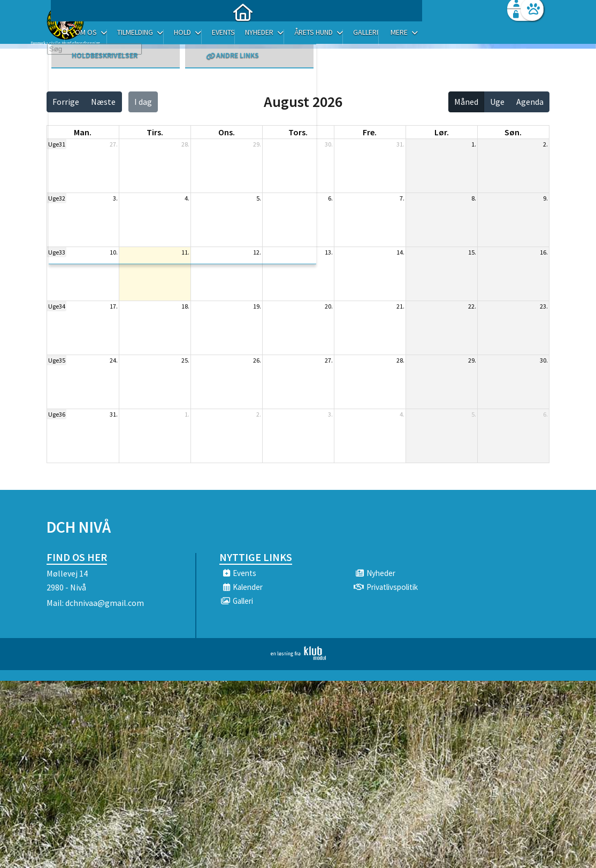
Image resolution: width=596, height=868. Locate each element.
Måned (466, 102)
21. (400, 306)
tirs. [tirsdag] (155, 132)
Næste (103, 102)
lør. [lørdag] (442, 132)
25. (185, 360)
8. (474, 198)
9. (545, 198)
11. (185, 252)
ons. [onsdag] (227, 132)
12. (257, 252)
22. (472, 306)
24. (114, 360)
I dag (143, 102)
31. (400, 144)
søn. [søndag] (513, 132)
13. (329, 252)
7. (402, 198)
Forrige (66, 102)
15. (472, 252)
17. (114, 306)
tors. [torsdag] (298, 132)
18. (185, 306)
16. (544, 252)
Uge (497, 102)
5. (259, 198)
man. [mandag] (83, 132)
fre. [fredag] (370, 132)
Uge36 (57, 414)
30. (329, 144)
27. (114, 144)
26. (257, 360)
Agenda (530, 102)
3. (115, 198)
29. (257, 144)
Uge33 (57, 252)
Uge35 (57, 360)
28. (185, 144)
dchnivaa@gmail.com (105, 603)
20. (329, 306)
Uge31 (57, 144)
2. (545, 144)
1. (474, 144)
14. (400, 252)
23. (544, 306)
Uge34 (57, 306)
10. (114, 252)
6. (330, 198)
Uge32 (57, 198)
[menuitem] (113, 36)
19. (257, 306)
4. (187, 198)
